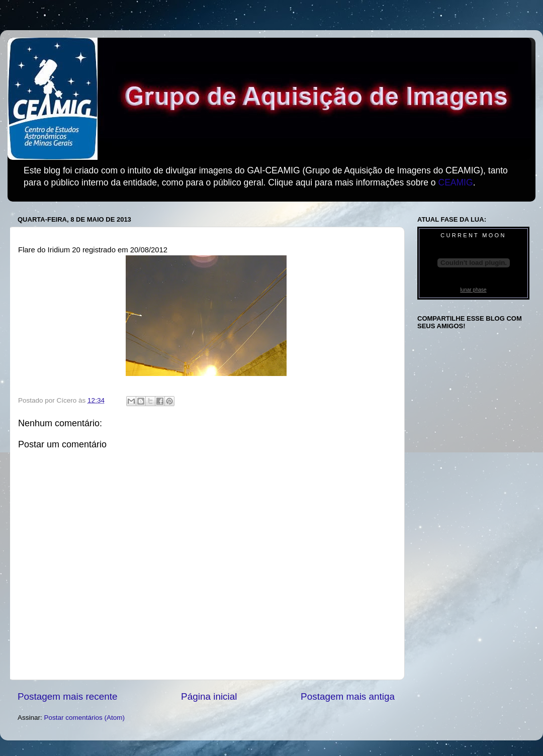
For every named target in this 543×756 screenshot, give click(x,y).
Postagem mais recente (67, 696)
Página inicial (209, 696)
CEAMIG (455, 182)
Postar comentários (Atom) (85, 718)
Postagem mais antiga (348, 696)
